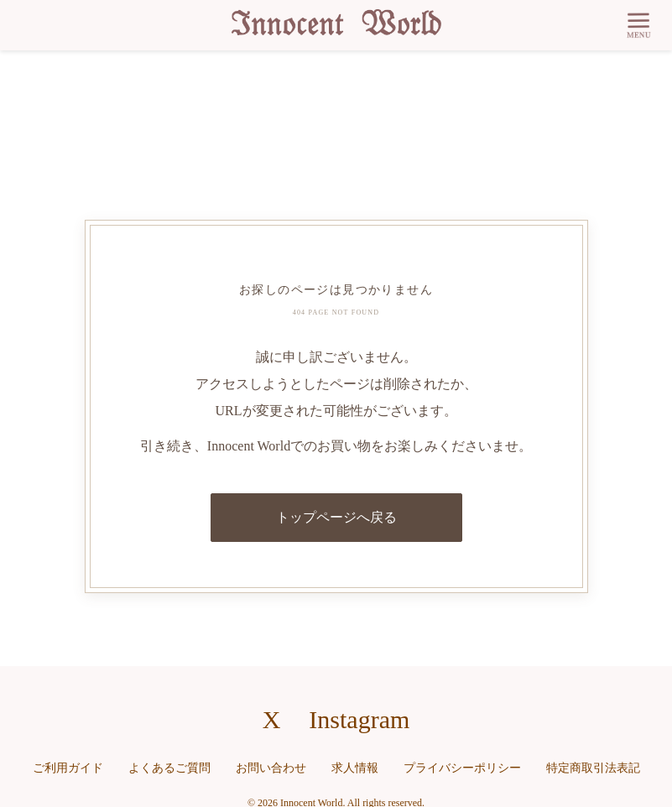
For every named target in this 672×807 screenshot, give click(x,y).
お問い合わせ (271, 768)
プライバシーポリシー (462, 768)
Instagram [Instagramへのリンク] (359, 719)
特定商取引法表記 (593, 768)
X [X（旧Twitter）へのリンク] (272, 719)
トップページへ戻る (336, 517)
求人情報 (355, 768)
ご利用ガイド (68, 768)
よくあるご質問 (169, 768)
